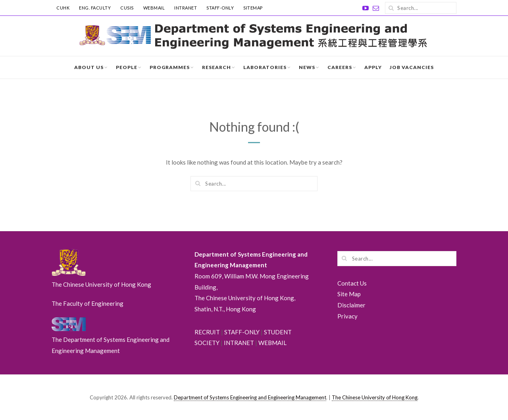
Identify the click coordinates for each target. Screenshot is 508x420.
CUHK (63, 8)
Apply (373, 67)
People (127, 67)
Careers (340, 67)
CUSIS (127, 8)
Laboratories (265, 67)
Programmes (170, 67)
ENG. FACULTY (95, 8)
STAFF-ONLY (220, 8)
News (307, 67)
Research (216, 67)
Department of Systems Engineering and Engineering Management (250, 397)
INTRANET (186, 8)
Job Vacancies (412, 67)
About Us (89, 67)
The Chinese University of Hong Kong (375, 397)
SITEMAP (253, 8)
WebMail (154, 8)
